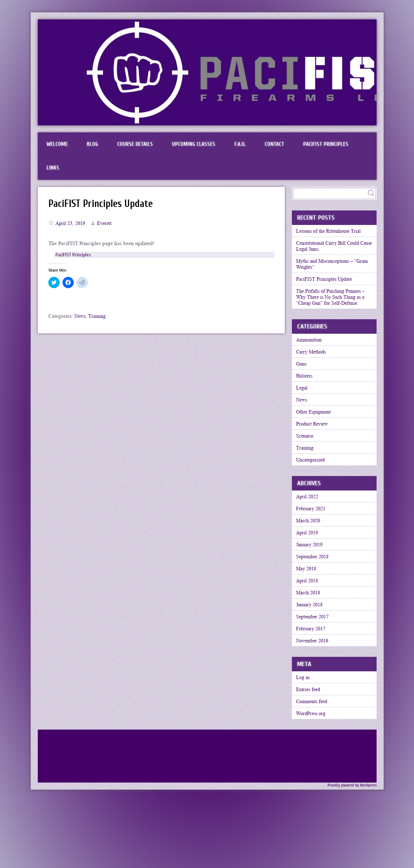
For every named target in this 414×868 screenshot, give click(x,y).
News (81, 324)
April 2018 (309, 630)
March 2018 (311, 643)
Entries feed (310, 751)
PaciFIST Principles (72, 174)
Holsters (306, 398)
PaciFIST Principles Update (105, 211)
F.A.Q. (261, 146)
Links (124, 174)
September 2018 (315, 602)
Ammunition (311, 357)
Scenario (307, 467)
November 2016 (315, 698)
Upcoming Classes (209, 146)
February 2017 (313, 685)
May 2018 (308, 616)
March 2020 (311, 561)
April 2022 (309, 533)
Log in (304, 737)
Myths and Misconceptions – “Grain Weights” (329, 276)
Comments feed (314, 765)
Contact (300, 146)
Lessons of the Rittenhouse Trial (332, 239)
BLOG (99, 146)
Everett (107, 231)
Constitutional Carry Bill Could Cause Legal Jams (331, 256)
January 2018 (312, 657)
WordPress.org (313, 778)
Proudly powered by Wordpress (349, 851)
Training (99, 324)
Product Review (315, 453)
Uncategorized (313, 495)
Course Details (146, 146)
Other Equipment (316, 440)
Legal (303, 412)
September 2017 (315, 671)
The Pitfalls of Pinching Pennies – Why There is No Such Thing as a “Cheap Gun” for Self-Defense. (334, 313)
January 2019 (312, 588)
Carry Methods (314, 371)
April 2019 (309, 575)
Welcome (59, 146)
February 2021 (313, 547)
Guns (303, 385)
